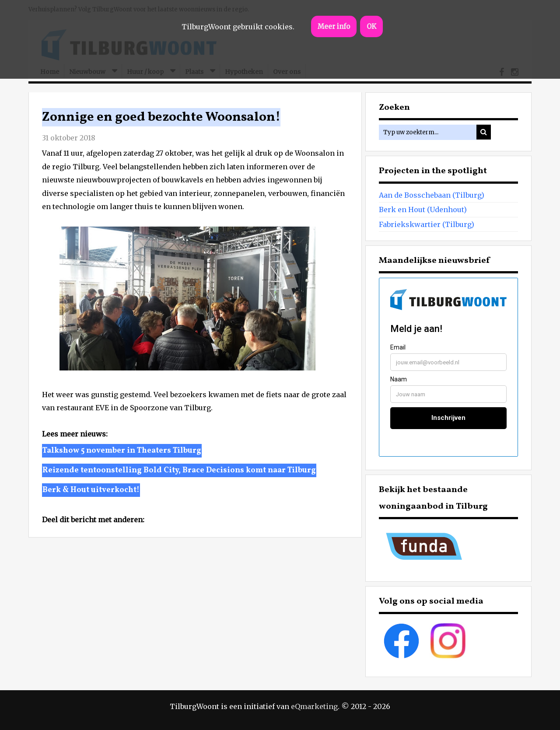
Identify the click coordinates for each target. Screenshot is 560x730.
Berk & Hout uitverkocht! (91, 490)
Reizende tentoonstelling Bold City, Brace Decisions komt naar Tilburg (179, 470)
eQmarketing (314, 706)
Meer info (334, 26)
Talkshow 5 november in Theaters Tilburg (122, 451)
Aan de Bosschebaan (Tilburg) (432, 195)
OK (371, 26)
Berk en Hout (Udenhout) (423, 210)
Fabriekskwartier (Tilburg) (427, 224)
